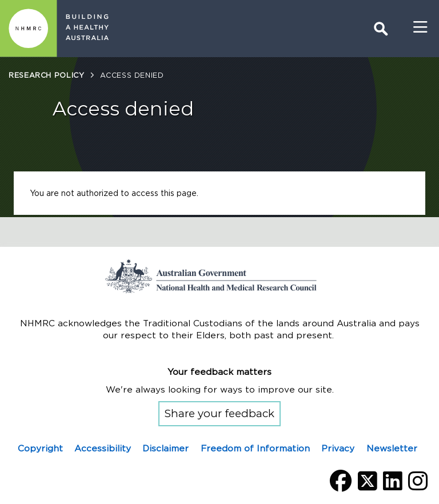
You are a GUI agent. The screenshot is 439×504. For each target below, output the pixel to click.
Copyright (40, 448)
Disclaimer (165, 448)
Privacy (338, 448)
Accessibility (103, 448)
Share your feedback (219, 413)
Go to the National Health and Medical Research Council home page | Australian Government (219, 276)
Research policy (46, 75)
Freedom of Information (255, 448)
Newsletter (392, 448)
